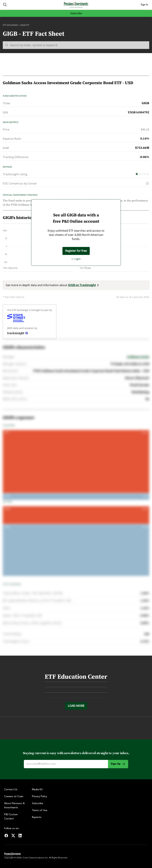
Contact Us (11, 790)
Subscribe (76, 13)
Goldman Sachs (138, 357)
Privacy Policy (40, 797)
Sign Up (118, 764)
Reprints (37, 817)
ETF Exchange (10, 25)
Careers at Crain (14, 797)
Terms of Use (40, 810)
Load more (76, 706)
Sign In (144, 5)
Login (78, 259)
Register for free (76, 251)
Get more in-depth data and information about (53, 285)
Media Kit (37, 790)
